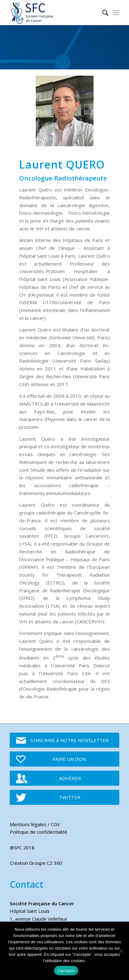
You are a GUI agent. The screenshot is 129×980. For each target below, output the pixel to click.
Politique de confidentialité (38, 832)
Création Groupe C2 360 (36, 863)
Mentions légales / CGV (35, 824)
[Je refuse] (121, 951)
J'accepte (66, 971)
